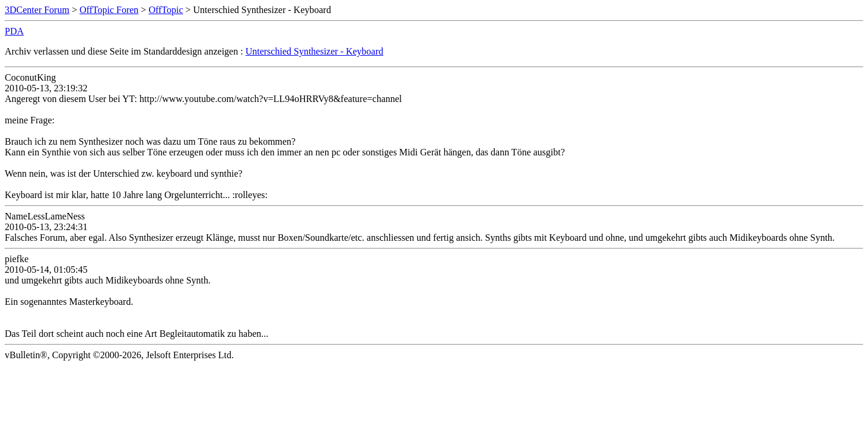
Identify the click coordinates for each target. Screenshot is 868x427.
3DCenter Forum (37, 10)
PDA (14, 31)
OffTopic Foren (109, 10)
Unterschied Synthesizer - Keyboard (314, 51)
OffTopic (166, 10)
